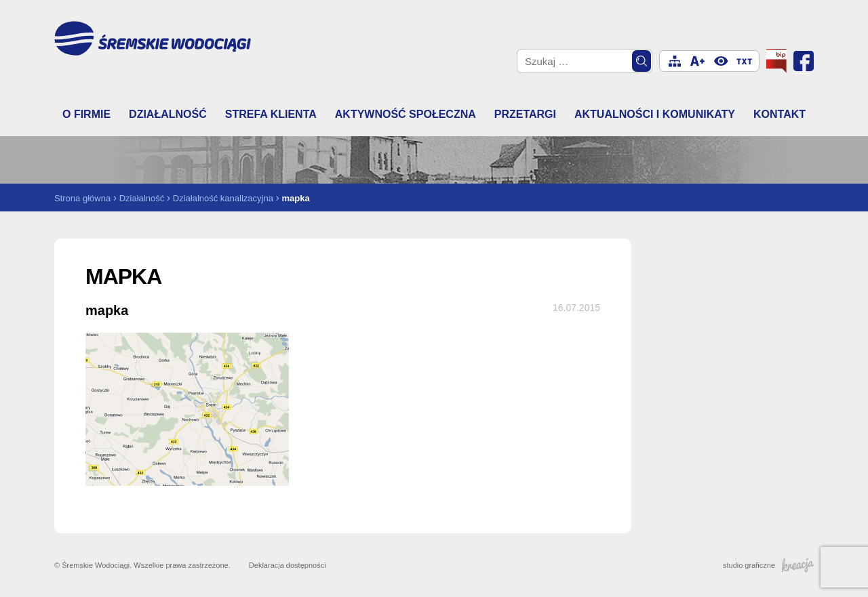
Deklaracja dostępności (288, 565)
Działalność (168, 114)
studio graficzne (768, 565)
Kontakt (780, 114)
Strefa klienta (271, 114)
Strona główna (82, 198)
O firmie (86, 114)
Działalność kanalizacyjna (223, 198)
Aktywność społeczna (406, 114)
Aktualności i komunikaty (655, 114)
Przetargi (525, 114)
